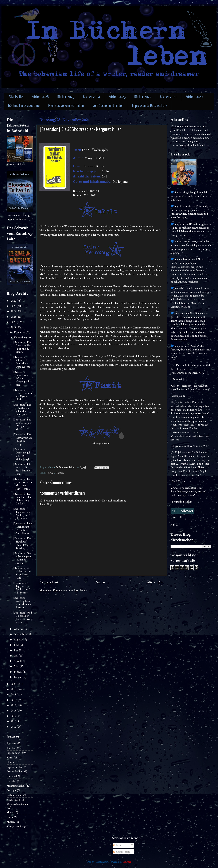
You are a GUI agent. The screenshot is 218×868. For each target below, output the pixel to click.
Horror (10, 762)
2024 (14, 311)
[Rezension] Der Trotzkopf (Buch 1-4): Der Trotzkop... (23, 543)
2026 (14, 301)
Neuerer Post (49, 582)
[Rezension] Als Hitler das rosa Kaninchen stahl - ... (22, 573)
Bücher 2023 (117, 97)
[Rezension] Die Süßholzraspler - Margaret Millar (23, 424)
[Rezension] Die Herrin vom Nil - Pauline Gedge (23, 439)
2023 (14, 317)
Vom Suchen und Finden (108, 106)
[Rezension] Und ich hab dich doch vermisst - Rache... (23, 617)
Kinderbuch (13, 800)
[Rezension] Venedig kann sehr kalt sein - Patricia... (22, 603)
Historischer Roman (18, 804)
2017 (14, 700)
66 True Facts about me (24, 106)
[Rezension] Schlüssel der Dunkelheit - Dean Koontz (22, 362)
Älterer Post (155, 582)
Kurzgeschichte (15, 826)
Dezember (20, 332)
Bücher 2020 (194, 97)
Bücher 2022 (143, 97)
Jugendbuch (13, 753)
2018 (14, 694)
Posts (117, 845)
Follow (174, 525)
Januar (18, 677)
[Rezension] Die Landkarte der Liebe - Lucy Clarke (22, 499)
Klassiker (12, 781)
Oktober (19, 629)
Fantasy (11, 776)
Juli (16, 645)
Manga (10, 812)
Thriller (11, 748)
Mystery (11, 822)
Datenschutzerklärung (114, 501)
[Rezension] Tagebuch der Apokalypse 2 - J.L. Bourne (22, 514)
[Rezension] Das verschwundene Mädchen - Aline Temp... (23, 484)
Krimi (51, 473)
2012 (14, 727)
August (18, 639)
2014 (14, 716)
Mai (16, 656)
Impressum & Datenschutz (150, 106)
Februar (18, 672)
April (17, 661)
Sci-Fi (10, 817)
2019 (14, 689)
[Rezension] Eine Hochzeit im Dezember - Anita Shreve (23, 528)
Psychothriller (14, 771)
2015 (14, 711)
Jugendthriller (14, 767)
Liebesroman (14, 795)
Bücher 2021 (168, 97)
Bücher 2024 (92, 97)
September (20, 634)
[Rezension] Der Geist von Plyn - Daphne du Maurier (22, 347)
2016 (14, 705)
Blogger (127, 862)
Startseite (16, 97)
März (17, 666)
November (20, 337)
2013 (14, 721)
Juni (17, 650)
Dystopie (12, 790)
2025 (14, 306)
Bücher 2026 (40, 97)
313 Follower (182, 511)
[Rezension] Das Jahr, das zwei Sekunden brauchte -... (22, 409)
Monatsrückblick (16, 786)
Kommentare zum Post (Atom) (70, 590)
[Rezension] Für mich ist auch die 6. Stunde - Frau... (22, 469)
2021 (14, 327)
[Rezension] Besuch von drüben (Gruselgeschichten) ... (22, 378)
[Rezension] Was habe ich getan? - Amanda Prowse (23, 558)
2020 (14, 684)
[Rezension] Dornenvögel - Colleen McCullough (22, 454)
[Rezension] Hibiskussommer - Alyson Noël (23, 395)
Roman (60, 473)
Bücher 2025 (66, 97)
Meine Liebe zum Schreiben (66, 106)
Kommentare (122, 852)
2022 (14, 322)
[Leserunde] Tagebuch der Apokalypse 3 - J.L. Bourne (22, 588)
